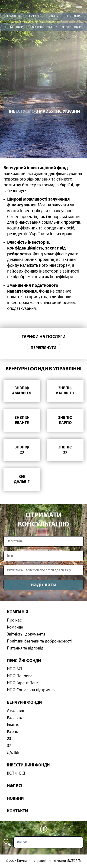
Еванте (13, 725)
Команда (15, 627)
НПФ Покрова (20, 676)
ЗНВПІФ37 (65, 450)
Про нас (14, 620)
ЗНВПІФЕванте (22, 420)
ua (61, 6)
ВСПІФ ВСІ (16, 774)
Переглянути (43, 348)
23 (9, 739)
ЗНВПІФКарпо (65, 420)
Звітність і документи (26, 634)
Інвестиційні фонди (43, 27)
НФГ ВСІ (34, 17)
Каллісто (15, 718)
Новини (53, 17)
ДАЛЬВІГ (15, 753)
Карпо (13, 732)
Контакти (74, 17)
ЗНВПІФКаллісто (65, 391)
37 (9, 746)
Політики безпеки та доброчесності (39, 641)
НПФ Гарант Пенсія (24, 683)
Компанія (14, 17)
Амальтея (16, 711)
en (69, 6)
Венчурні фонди (72, 27)
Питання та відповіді (26, 648)
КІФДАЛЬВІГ (22, 479)
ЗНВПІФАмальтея (22, 391)
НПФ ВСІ (14, 669)
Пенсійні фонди (14, 27)
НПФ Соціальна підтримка (31, 690)
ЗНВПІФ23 (22, 450)
